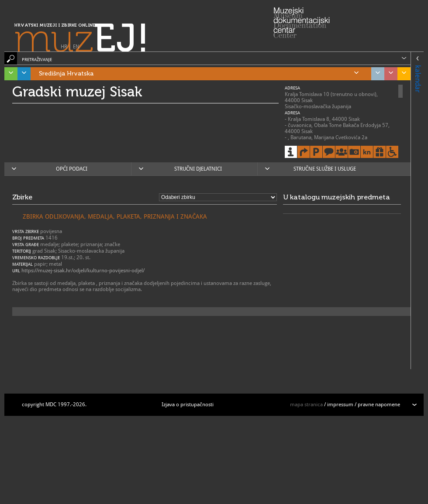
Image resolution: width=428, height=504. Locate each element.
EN (76, 47)
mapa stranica (306, 405)
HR (64, 47)
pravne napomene (379, 405)
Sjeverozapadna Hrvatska (389, 74)
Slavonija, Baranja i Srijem (402, 74)
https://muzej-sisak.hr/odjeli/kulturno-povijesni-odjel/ (83, 271)
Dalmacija (22, 74)
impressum (340, 405)
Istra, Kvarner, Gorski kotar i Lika (9, 74)
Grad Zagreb (376, 74)
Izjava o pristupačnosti (188, 405)
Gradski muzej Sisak (77, 92)
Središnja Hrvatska (199, 74)
